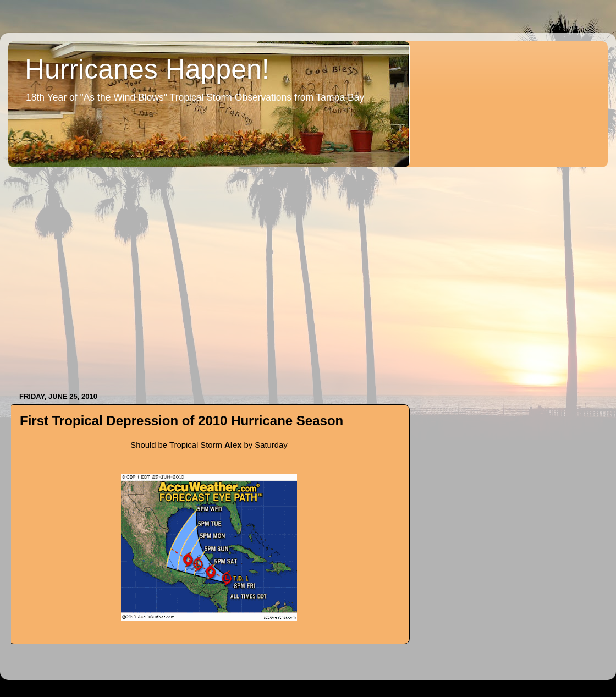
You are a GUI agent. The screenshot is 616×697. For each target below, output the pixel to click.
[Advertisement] (103, 274)
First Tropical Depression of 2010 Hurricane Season (182, 421)
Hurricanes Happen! (147, 69)
